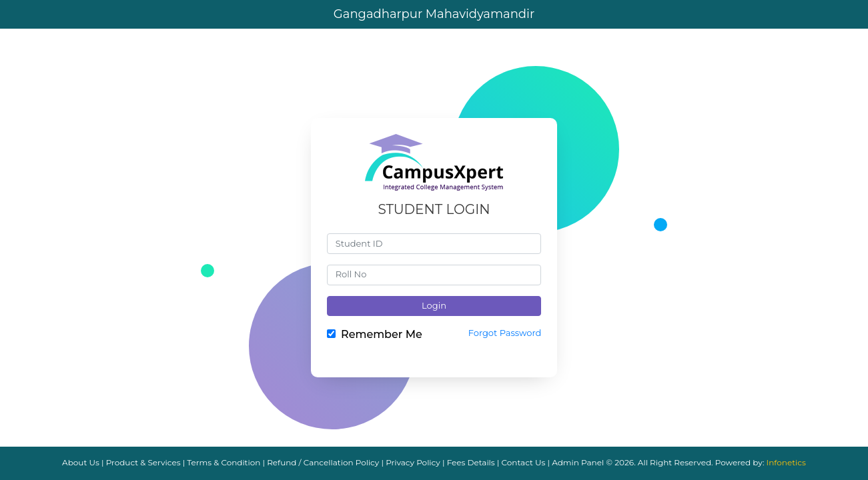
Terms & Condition (224, 462)
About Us (81, 462)
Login (434, 305)
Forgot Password (505, 333)
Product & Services (143, 462)
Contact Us (524, 462)
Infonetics (786, 462)
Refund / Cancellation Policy (323, 462)
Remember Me (382, 334)
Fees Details (471, 462)
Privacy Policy (413, 462)
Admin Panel (578, 462)
